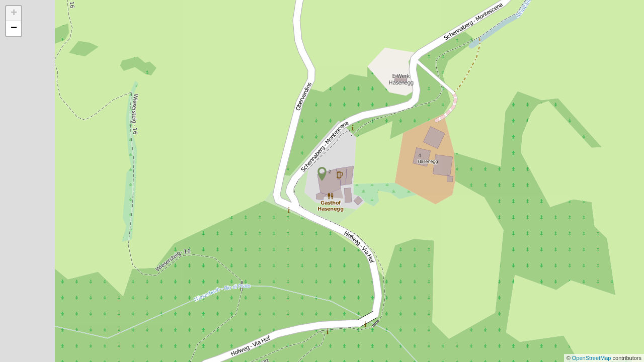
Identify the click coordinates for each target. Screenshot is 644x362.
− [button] (14, 29)
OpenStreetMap (592, 358)
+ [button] (14, 14)
